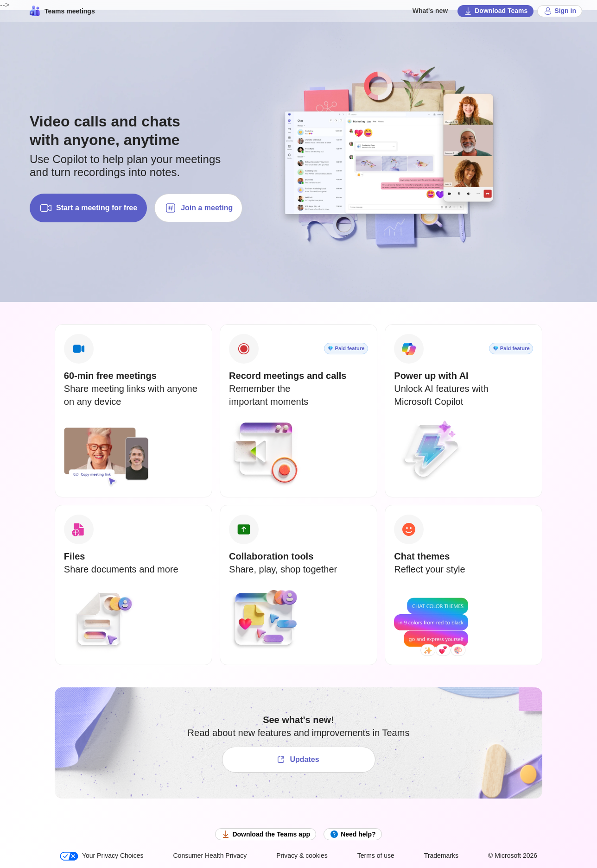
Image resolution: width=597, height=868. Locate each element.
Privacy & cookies (302, 855)
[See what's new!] (299, 760)
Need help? (352, 834)
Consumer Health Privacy (210, 855)
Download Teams (495, 11)
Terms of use (376, 855)
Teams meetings (62, 11)
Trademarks (441, 855)
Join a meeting (198, 208)
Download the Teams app (266, 834)
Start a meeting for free (88, 208)
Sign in (560, 11)
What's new (430, 11)
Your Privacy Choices (102, 856)
